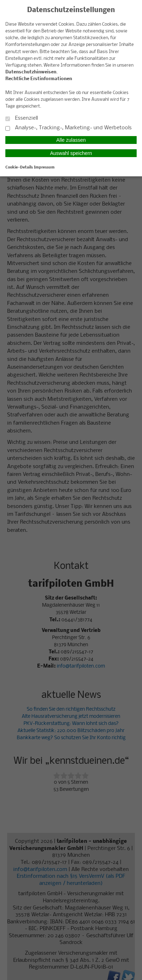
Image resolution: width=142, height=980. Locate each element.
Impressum (44, 167)
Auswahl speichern (71, 153)
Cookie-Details (19, 167)
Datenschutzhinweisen (31, 72)
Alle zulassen (71, 140)
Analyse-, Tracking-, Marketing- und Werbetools (69, 128)
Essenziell (22, 118)
